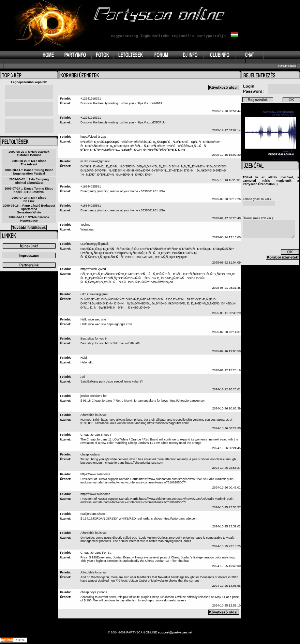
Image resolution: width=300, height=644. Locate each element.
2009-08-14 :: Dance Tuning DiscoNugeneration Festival (29, 172)
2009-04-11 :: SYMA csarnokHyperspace (29, 219)
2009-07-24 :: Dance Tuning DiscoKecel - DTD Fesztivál (29, 190)
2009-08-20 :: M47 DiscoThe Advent (29, 163)
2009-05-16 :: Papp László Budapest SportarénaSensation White (29, 209)
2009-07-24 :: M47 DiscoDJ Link (29, 199)
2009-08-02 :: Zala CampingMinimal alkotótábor (29, 181)
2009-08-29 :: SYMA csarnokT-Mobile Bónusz (29, 153)
